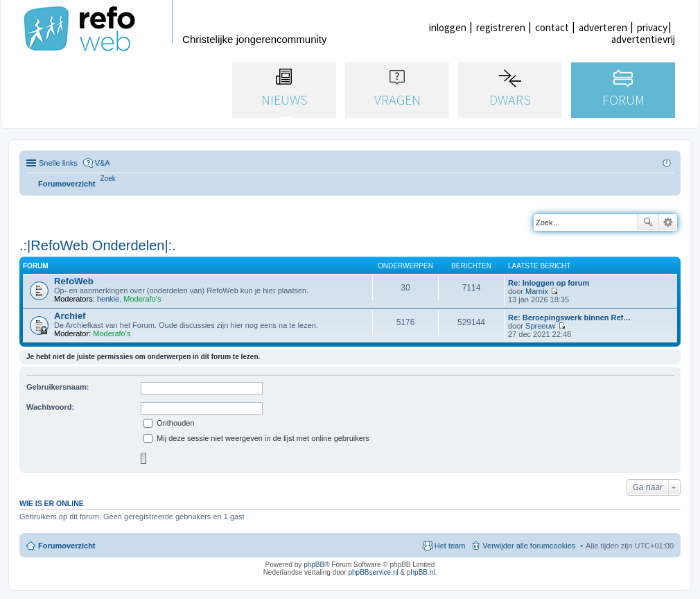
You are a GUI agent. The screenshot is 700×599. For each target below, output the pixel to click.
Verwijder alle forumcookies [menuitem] (529, 546)
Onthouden (169, 423)
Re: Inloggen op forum (549, 283)
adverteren (603, 27)
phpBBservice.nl (373, 572)
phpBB (314, 565)
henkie (108, 299)
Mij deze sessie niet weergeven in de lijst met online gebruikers (256, 438)
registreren (501, 27)
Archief (70, 316)
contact (552, 27)
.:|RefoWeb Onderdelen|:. (98, 245)
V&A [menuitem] (103, 163)
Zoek (648, 223)
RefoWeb (74, 281)
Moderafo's (142, 299)
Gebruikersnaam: (58, 387)
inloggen (448, 27)
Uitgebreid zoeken (668, 223)
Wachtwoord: (50, 407)
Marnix (537, 291)
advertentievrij (643, 39)
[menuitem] (108, 179)
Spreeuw (540, 326)
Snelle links (58, 163)
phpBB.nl (421, 572)
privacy (652, 27)
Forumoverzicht (67, 546)
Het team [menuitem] (450, 546)
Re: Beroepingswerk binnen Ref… (569, 318)
